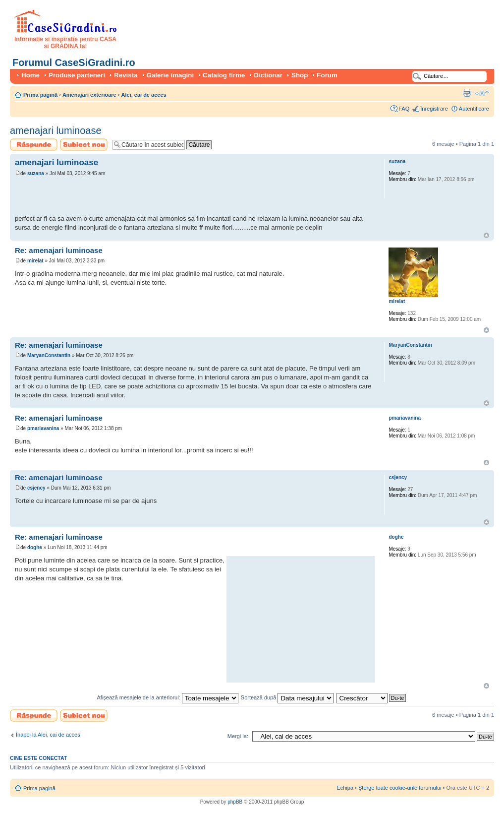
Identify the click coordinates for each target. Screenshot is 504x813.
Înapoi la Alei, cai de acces (48, 735)
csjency (36, 488)
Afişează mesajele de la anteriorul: (168, 697)
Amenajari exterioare (89, 95)
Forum (327, 75)
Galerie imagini (170, 75)
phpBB (235, 802)
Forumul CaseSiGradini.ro (74, 63)
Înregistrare (434, 109)
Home (30, 75)
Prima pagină (40, 95)
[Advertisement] (131, 197)
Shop (300, 75)
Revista (126, 75)
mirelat (35, 261)
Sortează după (287, 697)
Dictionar (268, 75)
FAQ (404, 109)
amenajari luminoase (56, 130)
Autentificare (474, 109)
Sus (486, 235)
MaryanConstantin (49, 355)
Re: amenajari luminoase (59, 250)
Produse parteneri (77, 75)
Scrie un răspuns (34, 145)
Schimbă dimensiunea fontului (482, 93)
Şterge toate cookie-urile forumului (400, 788)
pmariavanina (43, 428)
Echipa (345, 788)
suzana (36, 173)
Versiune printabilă (467, 93)
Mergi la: (238, 736)
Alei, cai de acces (144, 95)
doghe (35, 547)
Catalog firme (224, 75)
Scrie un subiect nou (84, 145)
